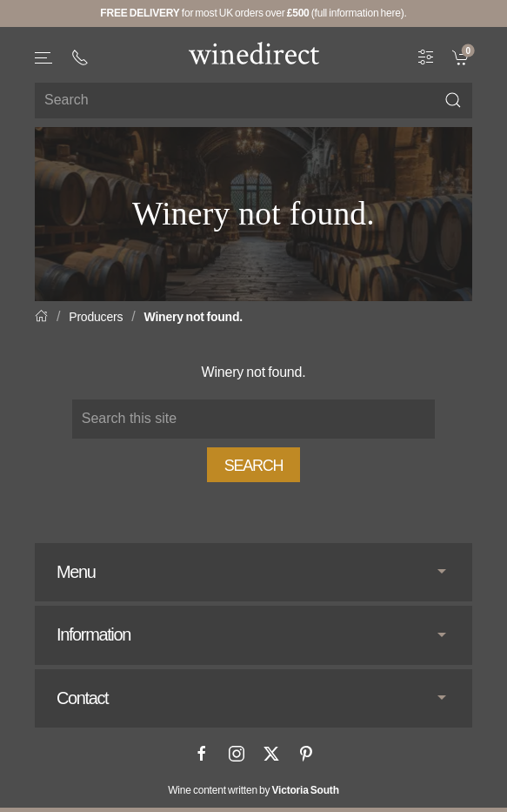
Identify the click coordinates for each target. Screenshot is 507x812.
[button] (44, 58)
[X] (271, 754)
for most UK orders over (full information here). (253, 13)
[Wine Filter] (426, 56)
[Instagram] (237, 754)
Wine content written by (253, 790)
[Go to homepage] (254, 53)
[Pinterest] (306, 754)
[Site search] (253, 101)
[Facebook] (202, 754)
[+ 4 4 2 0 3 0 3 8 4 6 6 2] (80, 57)
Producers (96, 317)
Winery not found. (193, 317)
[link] (462, 56)
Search (254, 466)
